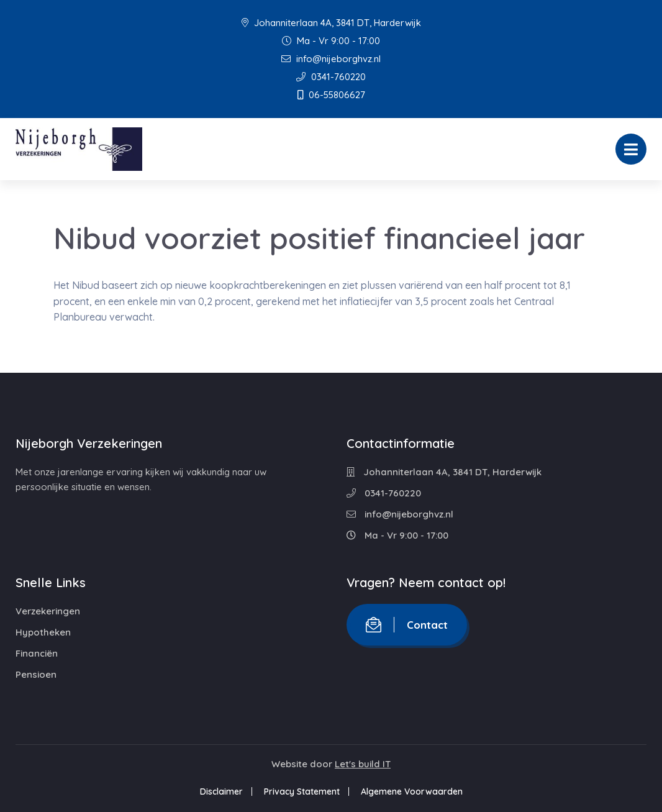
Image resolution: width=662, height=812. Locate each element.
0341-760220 (331, 77)
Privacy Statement (302, 791)
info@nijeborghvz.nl (331, 59)
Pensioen (36, 674)
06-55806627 (331, 95)
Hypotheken (43, 632)
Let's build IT (363, 764)
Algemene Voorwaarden (412, 791)
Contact (407, 625)
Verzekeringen (48, 611)
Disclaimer (221, 791)
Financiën (37, 653)
